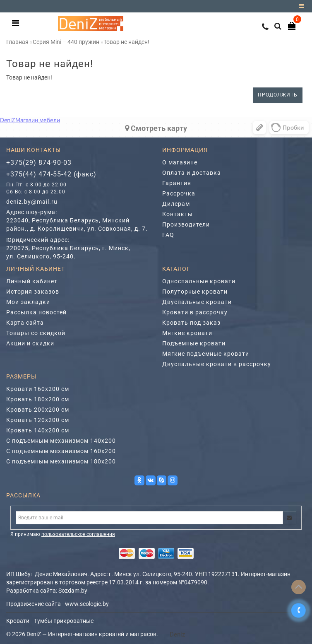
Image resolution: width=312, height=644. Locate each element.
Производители (186, 224)
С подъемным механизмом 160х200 (61, 451)
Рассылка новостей (36, 312)
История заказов (33, 292)
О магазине (180, 162)
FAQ (168, 235)
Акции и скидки (30, 343)
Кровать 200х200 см (38, 410)
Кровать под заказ (191, 323)
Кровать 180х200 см (38, 399)
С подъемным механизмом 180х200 (61, 461)
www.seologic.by (87, 604)
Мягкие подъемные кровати (206, 354)
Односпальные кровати (199, 281)
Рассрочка (179, 193)
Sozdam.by (73, 591)
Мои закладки (28, 302)
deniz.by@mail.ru (32, 202)
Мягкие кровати (187, 333)
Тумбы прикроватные (64, 621)
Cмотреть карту (156, 128)
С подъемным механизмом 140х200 (61, 441)
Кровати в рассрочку (195, 312)
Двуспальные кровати (197, 302)
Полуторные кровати (195, 292)
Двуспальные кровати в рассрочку (217, 364)
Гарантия (177, 183)
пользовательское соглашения (78, 534)
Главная (17, 42)
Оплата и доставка (192, 173)
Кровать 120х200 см (38, 420)
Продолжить (278, 95)
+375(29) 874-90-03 (39, 163)
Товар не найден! (126, 42)
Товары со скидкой (36, 333)
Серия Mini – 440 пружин (66, 42)
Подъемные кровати (194, 343)
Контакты (178, 214)
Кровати (18, 621)
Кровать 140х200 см (38, 430)
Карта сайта (25, 323)
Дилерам (176, 204)
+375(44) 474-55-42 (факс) (51, 174)
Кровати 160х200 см (38, 389)
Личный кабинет (32, 281)
